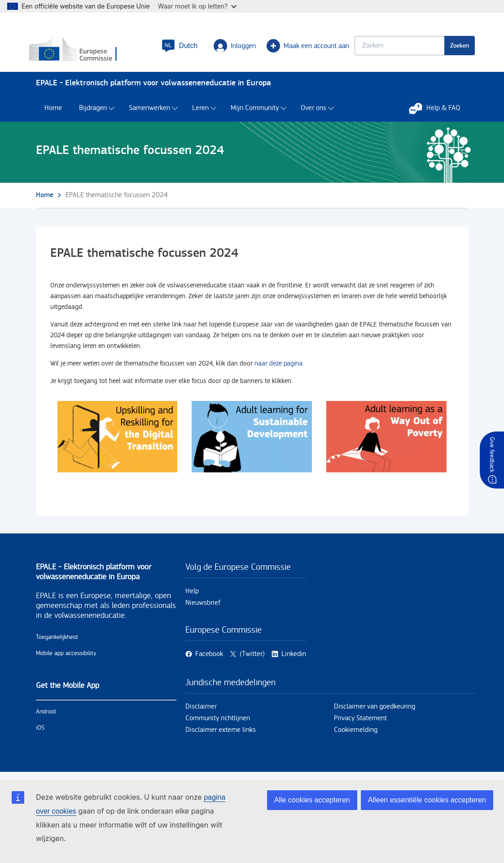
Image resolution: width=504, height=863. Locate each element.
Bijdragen (93, 112)
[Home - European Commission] (90, 52)
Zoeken (453, 47)
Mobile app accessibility (66, 658)
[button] (173, 48)
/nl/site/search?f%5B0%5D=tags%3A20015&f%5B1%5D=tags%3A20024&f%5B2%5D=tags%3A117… (252, 441)
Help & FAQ (439, 112)
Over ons (313, 112)
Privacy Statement (360, 723)
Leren (200, 112)
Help (192, 596)
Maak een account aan (302, 48)
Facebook (209, 658)
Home (53, 112)
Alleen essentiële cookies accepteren (427, 800)
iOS (40, 732)
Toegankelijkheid (57, 642)
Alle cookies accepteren (312, 800)
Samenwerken (149, 112)
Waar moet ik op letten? (197, 6)
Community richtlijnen (218, 723)
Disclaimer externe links (221, 734)
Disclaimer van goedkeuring (375, 711)
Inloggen (228, 48)
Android (46, 716)
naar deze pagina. (279, 368)
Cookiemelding (356, 734)
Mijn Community (255, 112)
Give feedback (492, 455)
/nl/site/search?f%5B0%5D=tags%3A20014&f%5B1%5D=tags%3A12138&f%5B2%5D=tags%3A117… (118, 441)
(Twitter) (252, 658)
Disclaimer (201, 711)
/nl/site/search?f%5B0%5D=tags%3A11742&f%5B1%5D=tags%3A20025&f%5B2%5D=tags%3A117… (386, 441)
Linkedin (294, 658)
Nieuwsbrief (203, 607)
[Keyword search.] (393, 47)
